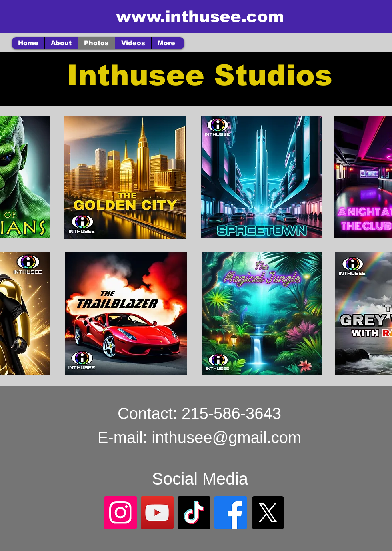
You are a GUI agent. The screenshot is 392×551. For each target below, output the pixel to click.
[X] (268, 513)
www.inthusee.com (200, 16)
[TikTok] (194, 513)
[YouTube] (157, 513)
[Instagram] (120, 513)
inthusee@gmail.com (226, 437)
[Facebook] (231, 513)
